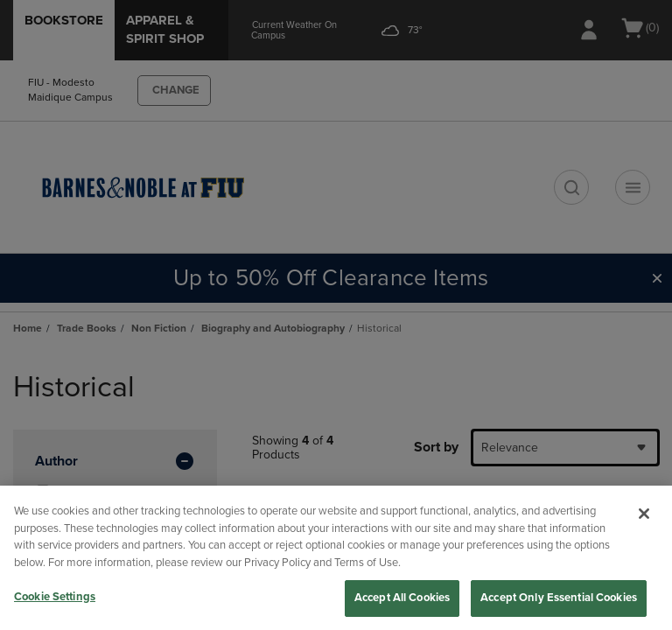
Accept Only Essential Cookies (559, 598)
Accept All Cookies (402, 598)
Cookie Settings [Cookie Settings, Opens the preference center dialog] (55, 597)
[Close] (644, 514)
